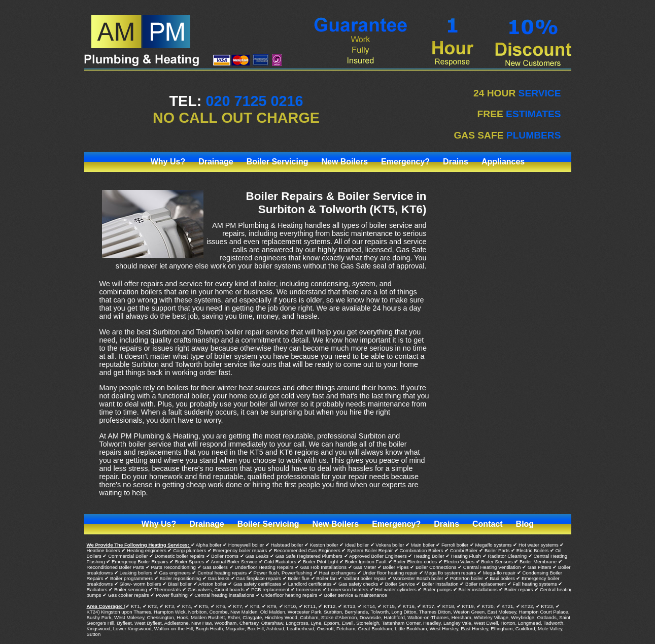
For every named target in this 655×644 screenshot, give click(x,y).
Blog (525, 524)
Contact (488, 524)
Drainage (216, 162)
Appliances (503, 162)
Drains (456, 162)
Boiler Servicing (278, 162)
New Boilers (344, 162)
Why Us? (168, 162)
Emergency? (405, 162)
